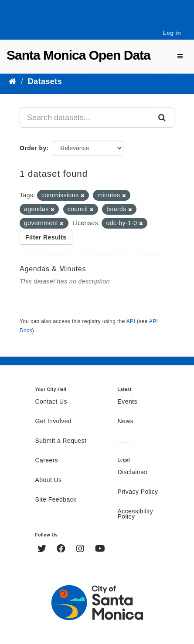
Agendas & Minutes (53, 269)
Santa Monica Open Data (78, 55)
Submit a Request (61, 441)
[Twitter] (43, 550)
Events (128, 402)
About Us (49, 480)
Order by (33, 148)
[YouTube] (100, 550)
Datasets (45, 81)
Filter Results (46, 237)
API (131, 321)
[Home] (12, 81)
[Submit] (163, 118)
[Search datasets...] (85, 118)
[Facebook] (62, 550)
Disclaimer (133, 472)
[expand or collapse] (180, 56)
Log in (172, 33)
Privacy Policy (138, 492)
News (126, 421)
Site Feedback (56, 500)
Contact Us (51, 402)
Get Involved (54, 421)
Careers (47, 461)
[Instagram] (81, 550)
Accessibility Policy (136, 514)
